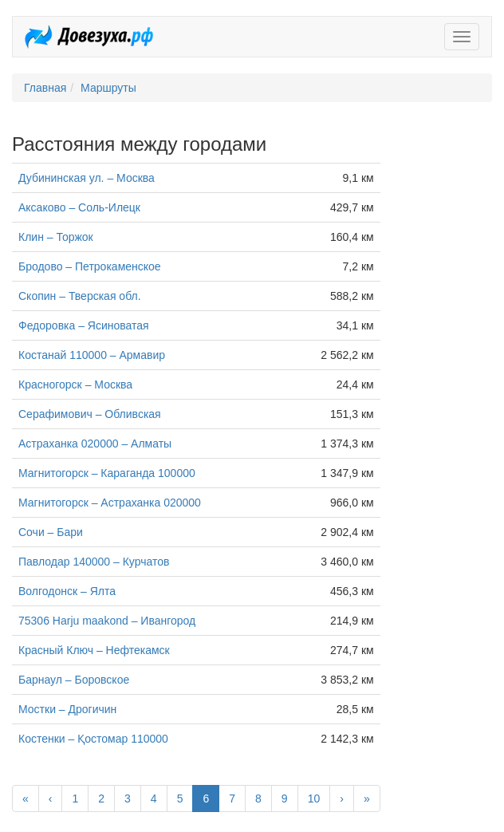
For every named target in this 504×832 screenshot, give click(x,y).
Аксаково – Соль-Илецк (79, 207)
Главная (45, 88)
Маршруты (108, 88)
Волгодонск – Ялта (67, 591)
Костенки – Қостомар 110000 (93, 739)
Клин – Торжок (56, 237)
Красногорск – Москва (75, 384)
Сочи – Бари (51, 532)
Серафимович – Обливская (90, 414)
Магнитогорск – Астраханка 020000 (110, 503)
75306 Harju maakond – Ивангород (107, 621)
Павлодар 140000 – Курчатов (94, 562)
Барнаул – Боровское (74, 680)
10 (314, 798)
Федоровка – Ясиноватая (84, 325)
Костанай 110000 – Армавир (92, 355)
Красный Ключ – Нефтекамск (94, 650)
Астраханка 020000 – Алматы (95, 444)
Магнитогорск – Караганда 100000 (107, 473)
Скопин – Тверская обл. (80, 296)
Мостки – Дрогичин (67, 709)
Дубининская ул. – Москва (87, 178)
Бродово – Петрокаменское (90, 266)
